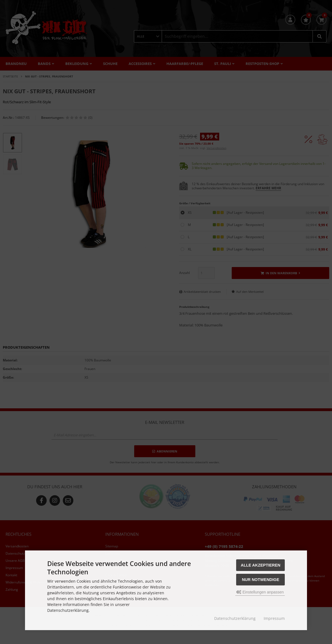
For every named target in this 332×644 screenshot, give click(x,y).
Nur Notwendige (261, 580)
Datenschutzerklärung (235, 618)
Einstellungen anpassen (260, 592)
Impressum (274, 618)
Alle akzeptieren (261, 565)
